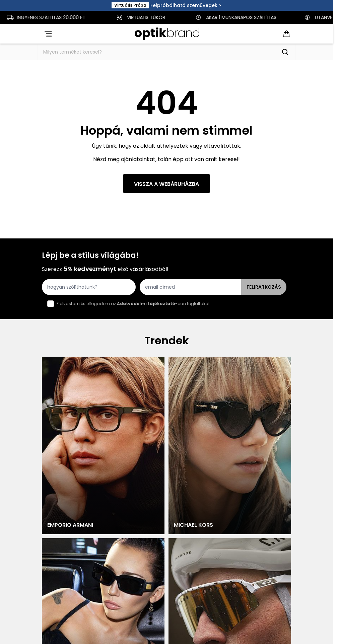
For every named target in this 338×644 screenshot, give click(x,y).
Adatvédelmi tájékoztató (146, 304)
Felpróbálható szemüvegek (184, 5)
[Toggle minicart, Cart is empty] (286, 34)
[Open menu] (48, 34)
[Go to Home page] (167, 34)
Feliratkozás (264, 287)
